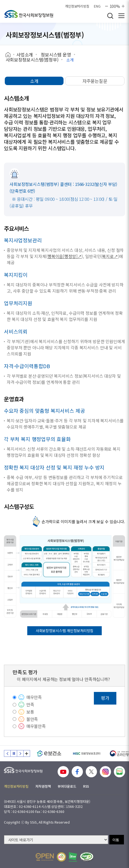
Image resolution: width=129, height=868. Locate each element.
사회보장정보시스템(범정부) (32, 60)
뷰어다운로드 (67, 786)
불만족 (32, 719)
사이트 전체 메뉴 (121, 16)
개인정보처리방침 (77, 6)
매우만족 (34, 697)
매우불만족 (36, 726)
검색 (110, 16)
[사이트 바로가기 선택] (56, 840)
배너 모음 (27, 753)
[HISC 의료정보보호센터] (86, 753)
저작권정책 (43, 786)
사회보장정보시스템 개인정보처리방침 (65, 631)
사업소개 (25, 54)
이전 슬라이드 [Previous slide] (7, 753)
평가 (105, 698)
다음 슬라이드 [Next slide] (20, 753)
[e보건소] (49, 753)
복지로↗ (110, 256)
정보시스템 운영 (56, 54)
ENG (97, 6)
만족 (30, 704)
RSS (86, 786)
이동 (116, 840)
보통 (30, 712)
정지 (14, 753)
